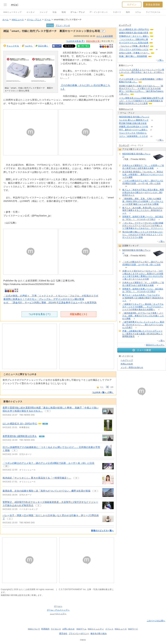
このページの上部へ (156, 621)
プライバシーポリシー (79, 633)
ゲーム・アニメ (78, 12)
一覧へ (160, 60)
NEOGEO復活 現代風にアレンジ (134, 117)
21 (151, 136)
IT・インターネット (99, 12)
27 (151, 130)
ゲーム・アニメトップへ (58, 610)
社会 (55, 12)
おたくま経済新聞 (105, 36)
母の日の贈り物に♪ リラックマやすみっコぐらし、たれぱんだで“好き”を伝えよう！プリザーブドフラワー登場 (143, 235)
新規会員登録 (153, 5)
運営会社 (63, 633)
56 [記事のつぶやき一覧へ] (45, 424)
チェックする (13, 46)
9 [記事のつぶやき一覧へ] (15, 450)
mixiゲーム (82, 629)
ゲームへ (58, 606)
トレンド (44, 12)
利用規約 (45, 629)
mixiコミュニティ (96, 629)
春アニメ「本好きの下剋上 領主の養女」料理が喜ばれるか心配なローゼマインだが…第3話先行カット (143, 192)
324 (150, 123)
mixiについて (34, 629)
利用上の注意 (127, 364)
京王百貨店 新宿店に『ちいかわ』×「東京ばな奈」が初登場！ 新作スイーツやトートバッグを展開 (143, 174)
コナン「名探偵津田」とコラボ (133, 136)
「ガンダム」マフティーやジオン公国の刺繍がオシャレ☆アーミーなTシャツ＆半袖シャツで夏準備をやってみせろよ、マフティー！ (143, 226)
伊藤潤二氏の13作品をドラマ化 (134, 127)
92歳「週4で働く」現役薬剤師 (133, 56)
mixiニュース (18, 20)
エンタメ (31, 12)
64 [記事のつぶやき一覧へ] (42, 436)
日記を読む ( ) (78, 314)
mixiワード (133, 629)
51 (150, 133)
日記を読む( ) (93, 41)
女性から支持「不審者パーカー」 (134, 53)
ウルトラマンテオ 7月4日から (133, 133)
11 (152, 120)
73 (155, 56)
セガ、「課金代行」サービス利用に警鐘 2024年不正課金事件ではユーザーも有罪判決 (50, 302)
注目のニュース (126, 109)
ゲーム (48, 20)
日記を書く (43, 46)
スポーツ (117, 12)
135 (157, 46)
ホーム (6, 20)
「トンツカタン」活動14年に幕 (134, 39)
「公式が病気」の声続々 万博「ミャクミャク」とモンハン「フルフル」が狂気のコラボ (51, 296)
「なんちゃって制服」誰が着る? (134, 46)
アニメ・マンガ (63, 25)
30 (152, 39)
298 (157, 33)
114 (157, 36)
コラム (138, 12)
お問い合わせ (69, 629)
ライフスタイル (153, 12)
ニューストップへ (58, 614)
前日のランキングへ (155, 345)
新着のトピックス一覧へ (102, 531)
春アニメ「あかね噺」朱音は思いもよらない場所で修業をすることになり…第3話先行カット (143, 210)
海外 (128, 12)
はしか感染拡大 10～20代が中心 (20, 424)
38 (157, 49)
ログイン (132, 5)
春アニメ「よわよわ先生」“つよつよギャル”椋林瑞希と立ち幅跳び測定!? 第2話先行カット (143, 298)
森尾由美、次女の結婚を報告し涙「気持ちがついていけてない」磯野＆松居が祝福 (46, 491)
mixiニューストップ (13, 12)
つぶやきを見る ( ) (39, 314)
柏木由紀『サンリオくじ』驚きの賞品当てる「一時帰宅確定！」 (37, 478)
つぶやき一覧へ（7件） (103, 392)
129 (158, 53)
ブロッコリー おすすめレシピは (134, 49)
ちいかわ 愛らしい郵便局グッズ (134, 120)
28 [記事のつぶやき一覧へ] (6, 466)
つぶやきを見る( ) (75, 41)
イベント (109, 629)
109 (153, 117)
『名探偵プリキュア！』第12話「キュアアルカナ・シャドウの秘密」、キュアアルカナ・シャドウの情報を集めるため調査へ (143, 307)
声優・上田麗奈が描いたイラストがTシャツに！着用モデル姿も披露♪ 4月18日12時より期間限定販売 (143, 334)
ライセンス (56, 629)
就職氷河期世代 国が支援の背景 (134, 33)
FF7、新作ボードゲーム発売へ (133, 130)
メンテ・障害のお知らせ (132, 367)
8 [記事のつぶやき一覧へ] (95, 491)
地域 (64, 12)
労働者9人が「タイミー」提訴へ (134, 36)
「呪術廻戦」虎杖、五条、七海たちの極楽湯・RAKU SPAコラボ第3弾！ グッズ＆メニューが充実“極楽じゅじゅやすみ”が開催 (143, 201)
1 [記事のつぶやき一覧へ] (10, 519)
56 (157, 29)
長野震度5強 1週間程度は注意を (20, 436)
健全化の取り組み (99, 633)
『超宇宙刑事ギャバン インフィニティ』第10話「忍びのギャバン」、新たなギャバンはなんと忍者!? (143, 325)
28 (126, 186)
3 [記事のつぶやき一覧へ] (76, 478)
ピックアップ (125, 25)
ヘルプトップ (127, 360)
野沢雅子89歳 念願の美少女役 (133, 123)
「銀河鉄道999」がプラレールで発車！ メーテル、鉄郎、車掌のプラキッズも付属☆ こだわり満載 (143, 316)
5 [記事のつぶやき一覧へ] (48, 411)
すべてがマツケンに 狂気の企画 (134, 43)
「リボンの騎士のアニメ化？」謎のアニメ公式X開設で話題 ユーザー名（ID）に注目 (48, 463)
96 (157, 43)
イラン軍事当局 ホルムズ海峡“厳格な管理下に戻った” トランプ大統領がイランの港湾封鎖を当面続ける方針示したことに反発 (141, 101)
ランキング (124, 145)
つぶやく (29, 46)
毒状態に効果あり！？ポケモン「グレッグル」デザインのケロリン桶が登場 (44, 299)
